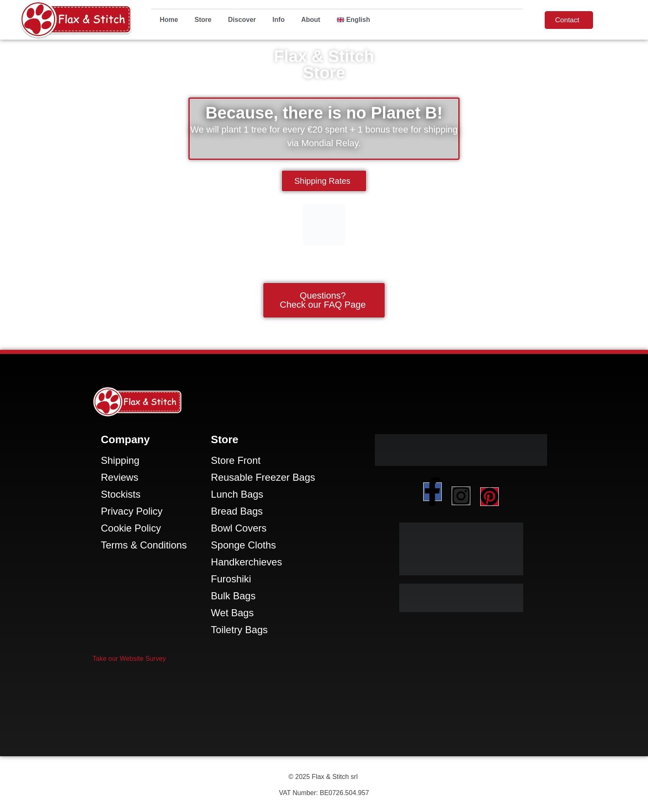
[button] (129, 659)
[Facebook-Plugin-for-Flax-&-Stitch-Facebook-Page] (324, 713)
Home (169, 20)
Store (203, 20)
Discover (242, 20)
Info (278, 20)
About (311, 20)
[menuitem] (354, 20)
